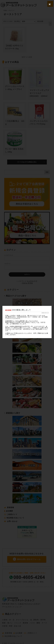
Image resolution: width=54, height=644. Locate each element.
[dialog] (27, 322)
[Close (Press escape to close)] (50, 4)
